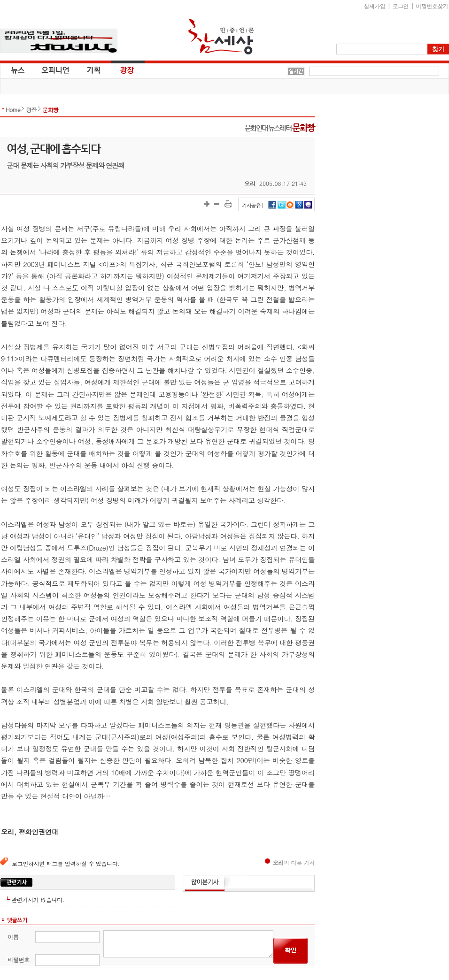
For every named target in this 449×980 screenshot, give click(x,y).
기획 (94, 69)
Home (13, 110)
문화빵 (50, 110)
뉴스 (17, 69)
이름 (13, 937)
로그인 (401, 6)
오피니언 (55, 69)
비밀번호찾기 (432, 6)
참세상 (221, 37)
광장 (120, 69)
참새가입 (375, 6)
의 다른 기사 (290, 862)
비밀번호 (19, 960)
